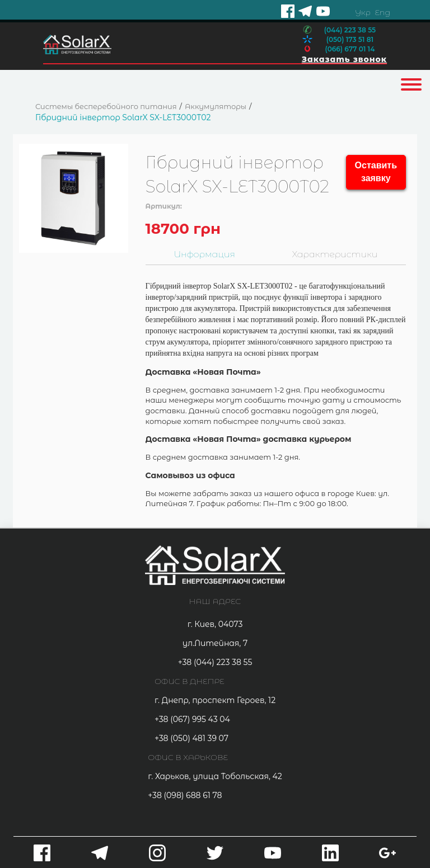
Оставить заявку (376, 172)
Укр (363, 12)
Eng (382, 12)
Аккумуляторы (216, 106)
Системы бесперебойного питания (106, 106)
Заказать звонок (344, 59)
